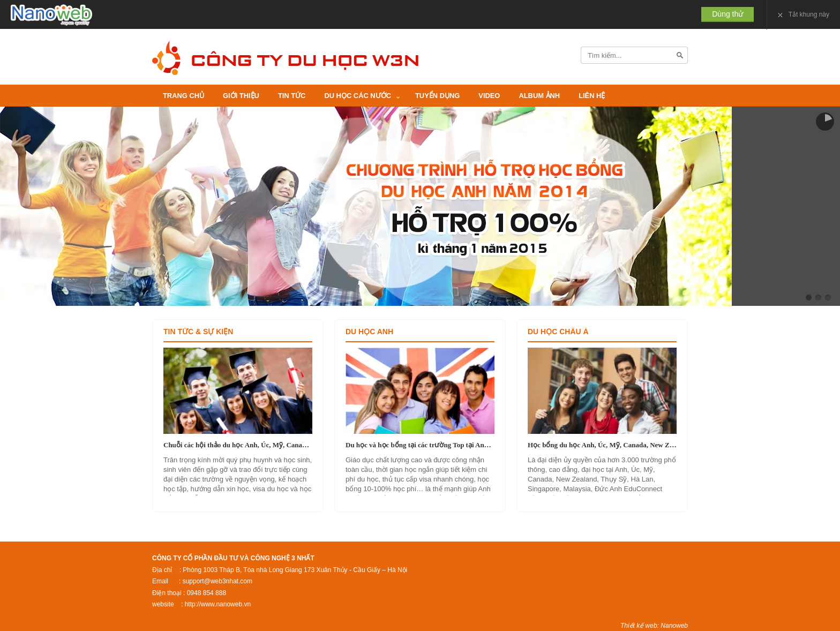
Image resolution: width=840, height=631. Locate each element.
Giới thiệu (241, 96)
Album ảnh (539, 96)
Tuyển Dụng (437, 96)
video (489, 96)
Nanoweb (51, 15)
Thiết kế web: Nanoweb (654, 626)
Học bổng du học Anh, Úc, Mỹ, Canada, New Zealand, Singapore (602, 445)
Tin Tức (292, 96)
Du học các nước (358, 96)
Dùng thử (727, 14)
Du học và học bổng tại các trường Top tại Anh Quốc (420, 445)
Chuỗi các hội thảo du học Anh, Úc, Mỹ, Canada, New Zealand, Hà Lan (238, 445)
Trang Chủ (183, 96)
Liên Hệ (592, 96)
